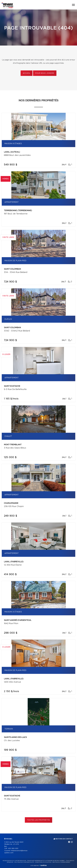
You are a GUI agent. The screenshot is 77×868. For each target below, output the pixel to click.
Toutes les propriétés (38, 820)
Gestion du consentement (61, 862)
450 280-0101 (13, 849)
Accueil (27, 73)
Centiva (43, 865)
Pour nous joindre (45, 73)
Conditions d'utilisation (43, 862)
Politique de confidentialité (24, 862)
